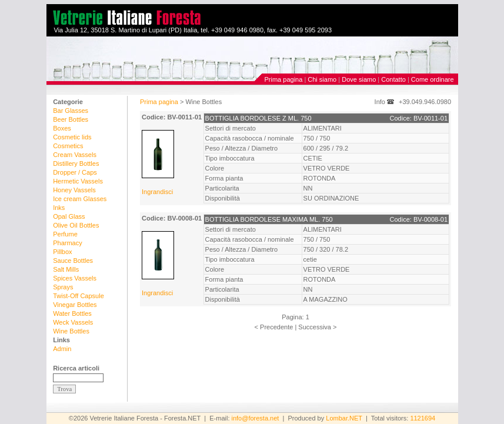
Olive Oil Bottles (76, 225)
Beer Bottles (71, 119)
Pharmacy (68, 243)
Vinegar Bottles (75, 305)
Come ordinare (433, 79)
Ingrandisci (157, 192)
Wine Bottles (71, 331)
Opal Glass (69, 216)
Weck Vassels (73, 322)
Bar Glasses (71, 111)
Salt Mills (66, 269)
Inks (59, 208)
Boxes (62, 128)
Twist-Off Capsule (79, 296)
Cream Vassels (75, 155)
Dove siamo (359, 79)
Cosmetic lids (72, 137)
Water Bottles (72, 313)
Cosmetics (68, 146)
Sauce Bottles (73, 261)
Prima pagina (284, 79)
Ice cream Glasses (80, 199)
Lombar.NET (344, 418)
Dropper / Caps (75, 172)
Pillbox (62, 252)
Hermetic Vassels (78, 181)
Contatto (393, 79)
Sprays (63, 287)
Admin (62, 349)
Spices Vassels (75, 278)
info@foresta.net (256, 418)
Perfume (65, 234)
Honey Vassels (74, 190)
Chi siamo (322, 79)
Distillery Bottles (76, 163)
